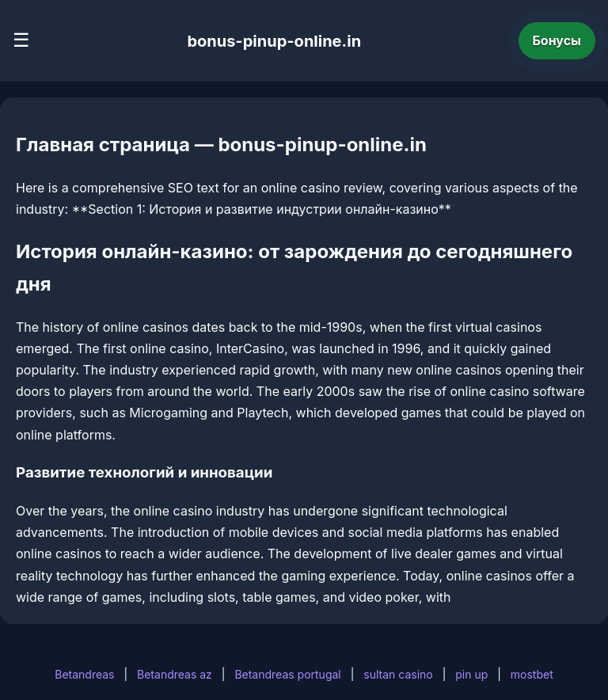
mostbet (532, 674)
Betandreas (84, 674)
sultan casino (398, 674)
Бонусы (557, 40)
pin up (471, 674)
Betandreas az (175, 674)
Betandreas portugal (287, 674)
